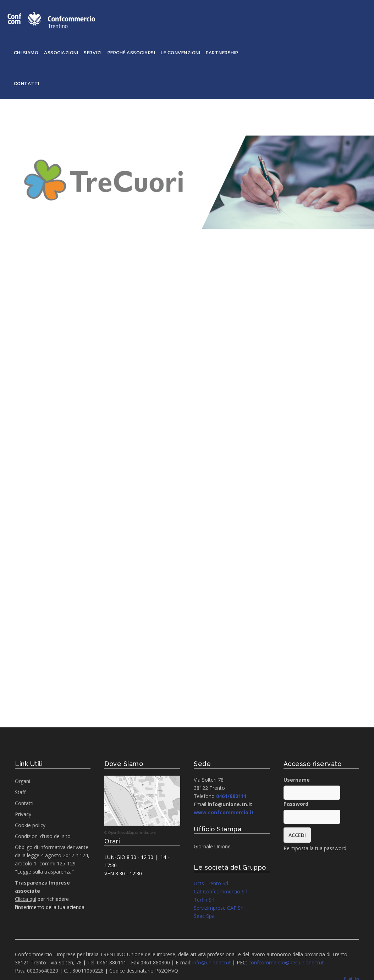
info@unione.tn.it (212, 962)
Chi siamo (26, 53)
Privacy (23, 814)
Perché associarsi (131, 53)
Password (296, 804)
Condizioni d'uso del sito (43, 836)
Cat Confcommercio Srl (221, 891)
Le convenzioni (180, 53)
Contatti (27, 84)
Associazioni (61, 53)
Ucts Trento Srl (211, 883)
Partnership (222, 53)
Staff (20, 792)
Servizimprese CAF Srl (219, 908)
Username (297, 780)
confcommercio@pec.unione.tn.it (286, 962)
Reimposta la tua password (315, 848)
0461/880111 (231, 796)
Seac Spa (204, 916)
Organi (23, 781)
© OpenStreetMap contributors (130, 833)
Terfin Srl (204, 900)
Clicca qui (26, 899)
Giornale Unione (212, 846)
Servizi (93, 53)
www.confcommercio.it (224, 812)
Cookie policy (30, 825)
